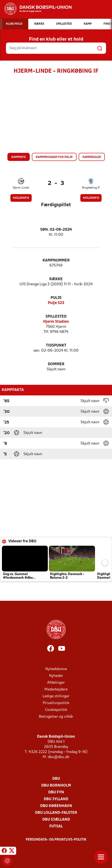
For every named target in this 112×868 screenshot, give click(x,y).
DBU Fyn (56, 792)
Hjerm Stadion (56, 322)
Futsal (56, 826)
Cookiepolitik (56, 710)
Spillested (56, 317)
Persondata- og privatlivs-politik (56, 840)
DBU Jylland (56, 799)
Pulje (56, 298)
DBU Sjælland (56, 820)
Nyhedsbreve (56, 669)
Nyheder (56, 676)
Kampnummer (56, 261)
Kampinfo (19, 157)
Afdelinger (56, 683)
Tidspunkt (56, 346)
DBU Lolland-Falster (56, 813)
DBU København (56, 806)
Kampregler (92, 157)
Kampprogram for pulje (54, 157)
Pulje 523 (56, 303)
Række (56, 279)
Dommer (56, 364)
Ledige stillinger (56, 696)
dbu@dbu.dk (59, 757)
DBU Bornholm (56, 786)
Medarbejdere (56, 690)
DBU (56, 779)
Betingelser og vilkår (56, 717)
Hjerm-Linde (21, 188)
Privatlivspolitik (56, 703)
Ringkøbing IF (91, 188)
